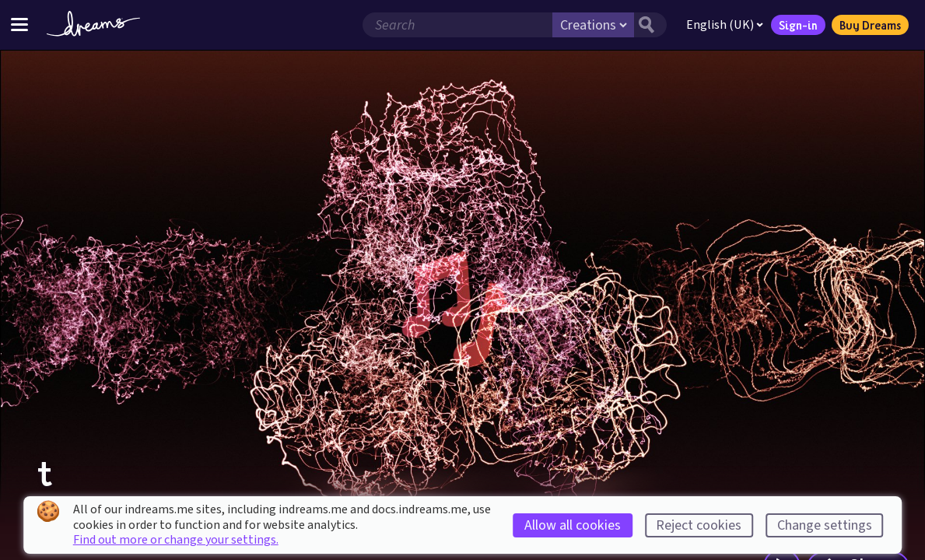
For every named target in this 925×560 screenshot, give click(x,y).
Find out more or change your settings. (176, 540)
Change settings (825, 525)
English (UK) (725, 25)
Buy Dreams (870, 25)
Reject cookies (699, 525)
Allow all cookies (573, 525)
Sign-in (798, 25)
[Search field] (457, 25)
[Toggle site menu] (19, 24)
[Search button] (650, 25)
